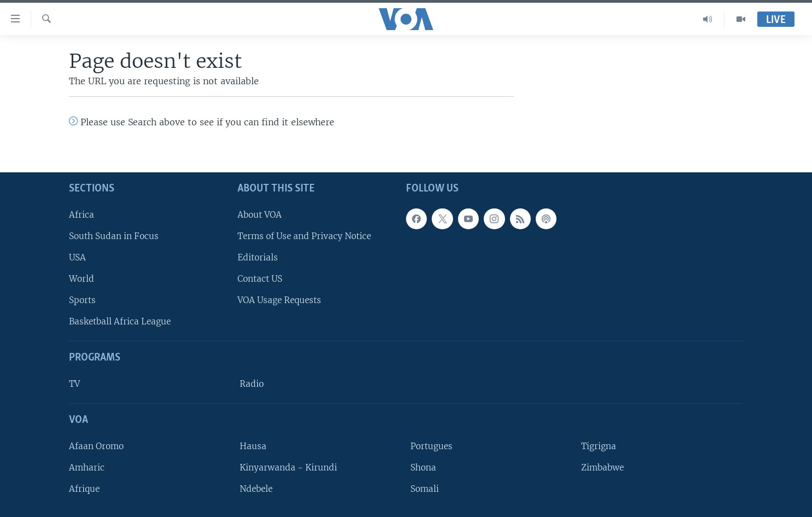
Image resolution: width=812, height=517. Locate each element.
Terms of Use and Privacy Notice (304, 236)
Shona (423, 467)
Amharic (87, 467)
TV (74, 384)
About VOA (260, 215)
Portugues (431, 446)
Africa (82, 215)
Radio (252, 384)
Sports (82, 300)
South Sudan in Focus (114, 236)
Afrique (84, 489)
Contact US (260, 279)
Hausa (253, 446)
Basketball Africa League (120, 321)
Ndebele (256, 489)
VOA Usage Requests (279, 300)
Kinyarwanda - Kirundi (288, 467)
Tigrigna (599, 446)
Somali (425, 489)
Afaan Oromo (96, 446)
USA (77, 257)
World (82, 279)
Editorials (258, 257)
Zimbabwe (602, 467)
